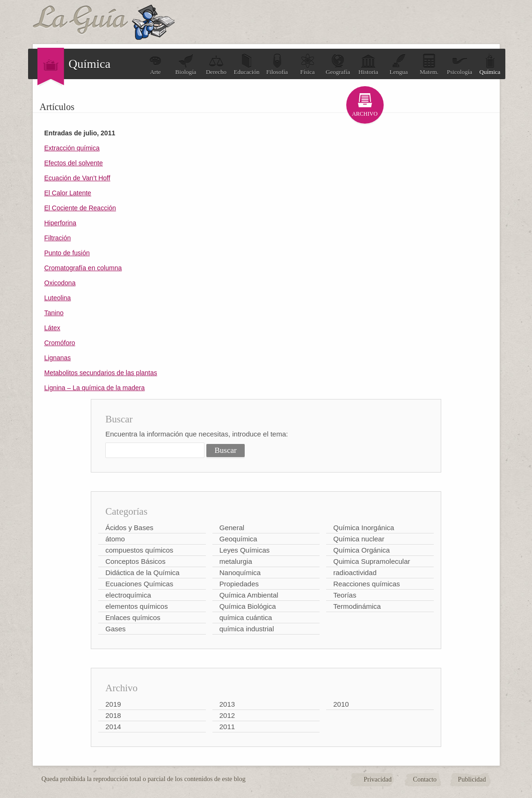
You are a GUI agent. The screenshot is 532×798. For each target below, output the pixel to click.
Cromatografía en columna (83, 268)
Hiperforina (60, 223)
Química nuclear (359, 539)
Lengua (399, 64)
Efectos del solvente (74, 163)
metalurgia (236, 561)
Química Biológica (248, 606)
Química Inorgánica (364, 528)
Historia (368, 64)
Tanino (54, 313)
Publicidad (472, 780)
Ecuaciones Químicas (139, 584)
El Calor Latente (68, 193)
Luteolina (58, 298)
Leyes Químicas (245, 550)
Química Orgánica (361, 550)
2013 (227, 704)
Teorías (345, 595)
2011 (227, 727)
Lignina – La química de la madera (95, 388)
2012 (227, 715)
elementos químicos (136, 606)
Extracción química (72, 148)
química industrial (247, 629)
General (232, 528)
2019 (113, 704)
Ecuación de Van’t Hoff (77, 178)
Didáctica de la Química (142, 573)
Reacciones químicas (367, 584)
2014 (113, 727)
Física (307, 64)
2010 (341, 704)
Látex (52, 328)
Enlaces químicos (133, 617)
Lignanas (58, 358)
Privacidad (378, 780)
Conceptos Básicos (135, 561)
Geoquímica (238, 539)
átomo (115, 539)
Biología (186, 64)
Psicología (459, 64)
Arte (155, 64)
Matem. (429, 64)
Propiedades (239, 584)
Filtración (58, 238)
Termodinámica (357, 606)
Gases (115, 629)
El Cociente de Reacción (80, 208)
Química (490, 64)
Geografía (338, 64)
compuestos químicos (139, 550)
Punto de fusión (67, 253)
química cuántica (246, 617)
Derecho (216, 64)
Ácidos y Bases (129, 528)
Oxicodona (60, 283)
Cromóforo (60, 343)
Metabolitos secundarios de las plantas (101, 373)
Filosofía (277, 64)
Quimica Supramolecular (372, 561)
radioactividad (355, 573)
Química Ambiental (249, 595)
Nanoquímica (240, 573)
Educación (247, 64)
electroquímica (128, 595)
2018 (113, 715)
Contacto (425, 780)
